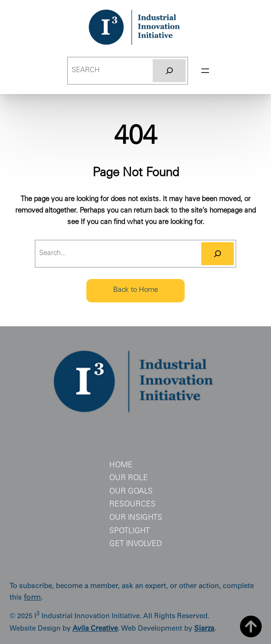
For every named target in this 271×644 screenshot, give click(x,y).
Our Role (129, 478)
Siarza (204, 629)
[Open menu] (205, 71)
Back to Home (135, 290)
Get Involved (136, 544)
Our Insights (136, 518)
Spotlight (130, 531)
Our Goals (131, 492)
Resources (132, 504)
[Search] (169, 71)
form (32, 598)
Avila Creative (95, 629)
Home (121, 465)
